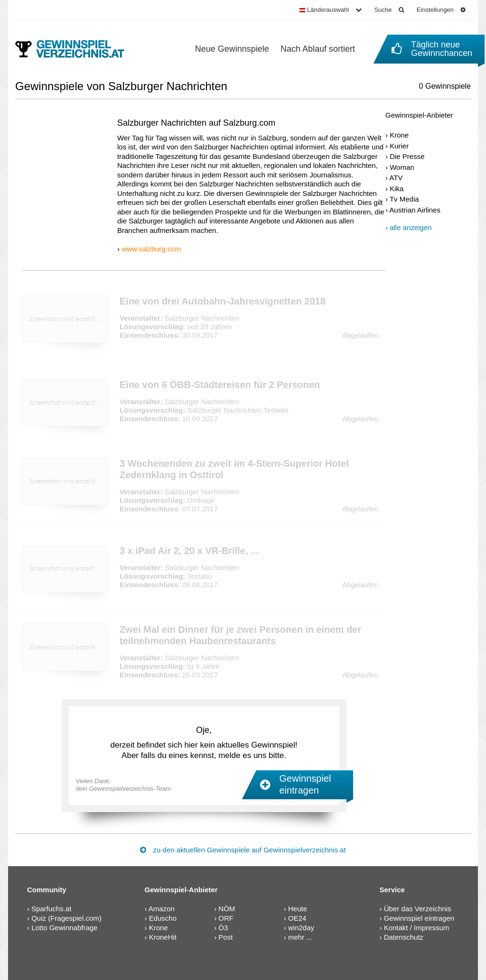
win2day (301, 928)
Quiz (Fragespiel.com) (66, 918)
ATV (396, 178)
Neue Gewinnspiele (232, 49)
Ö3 (223, 928)
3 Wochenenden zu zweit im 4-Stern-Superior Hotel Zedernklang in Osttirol (234, 469)
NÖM (227, 909)
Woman (402, 167)
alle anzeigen (411, 227)
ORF (226, 918)
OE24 (297, 918)
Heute (298, 909)
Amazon (162, 909)
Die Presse (407, 156)
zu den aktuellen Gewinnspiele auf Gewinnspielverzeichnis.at (243, 850)
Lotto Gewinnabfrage (64, 928)
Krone (399, 135)
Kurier (399, 146)
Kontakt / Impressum (417, 928)
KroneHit (163, 937)
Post (225, 937)
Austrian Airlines (415, 210)
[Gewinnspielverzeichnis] (76, 49)
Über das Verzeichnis (418, 909)
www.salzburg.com (151, 249)
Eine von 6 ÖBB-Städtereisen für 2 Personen (220, 385)
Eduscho (163, 918)
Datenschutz (404, 937)
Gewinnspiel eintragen (419, 918)
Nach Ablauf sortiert (318, 49)
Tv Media (404, 199)
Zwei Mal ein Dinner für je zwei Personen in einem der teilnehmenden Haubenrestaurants (240, 635)
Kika (397, 189)
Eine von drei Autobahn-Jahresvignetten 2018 (223, 301)
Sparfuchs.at (51, 909)
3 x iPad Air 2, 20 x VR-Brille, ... (189, 551)
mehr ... (300, 937)
